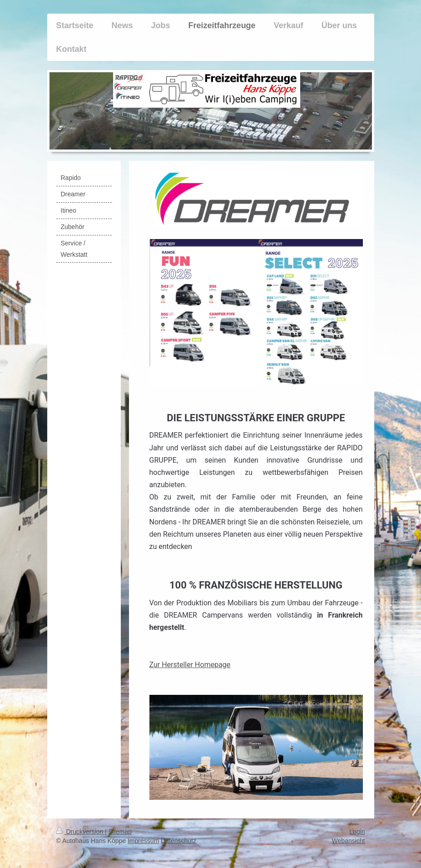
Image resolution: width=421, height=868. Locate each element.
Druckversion (81, 832)
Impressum (143, 841)
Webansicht (349, 841)
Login (357, 832)
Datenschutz (178, 841)
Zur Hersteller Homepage (190, 665)
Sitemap (120, 832)
